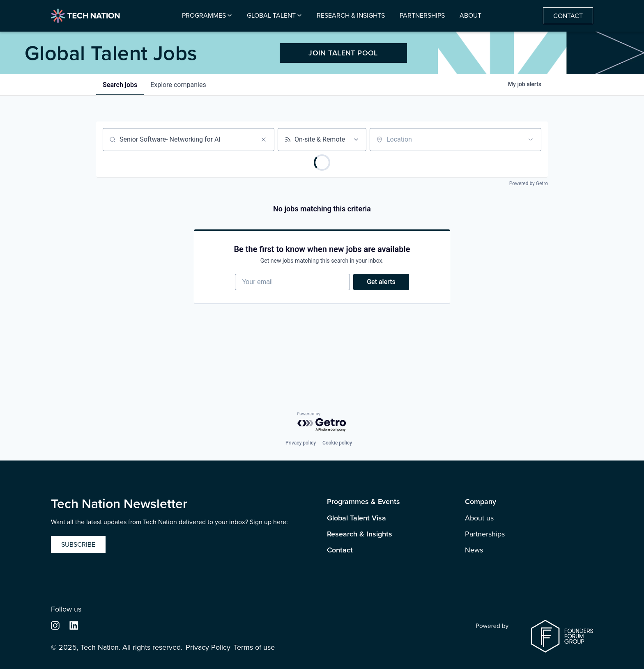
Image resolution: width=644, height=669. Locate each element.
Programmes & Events (363, 502)
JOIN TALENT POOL (343, 53)
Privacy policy (301, 443)
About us (479, 518)
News (474, 550)
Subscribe (78, 544)
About (470, 16)
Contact (568, 16)
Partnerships (422, 16)
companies (178, 85)
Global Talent (271, 16)
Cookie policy (337, 443)
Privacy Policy (208, 647)
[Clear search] (264, 140)
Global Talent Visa (356, 518)
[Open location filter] (531, 140)
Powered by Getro (529, 183)
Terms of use (254, 647)
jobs (120, 85)
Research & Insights (351, 16)
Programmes (204, 16)
